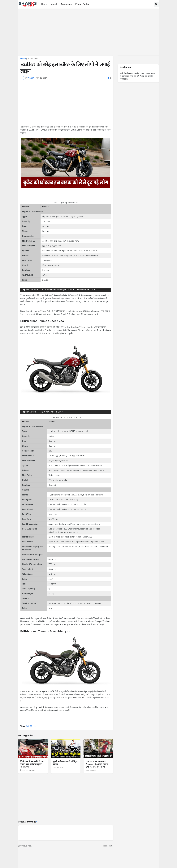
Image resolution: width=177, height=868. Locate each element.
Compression (28, 236)
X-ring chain (48, 260)
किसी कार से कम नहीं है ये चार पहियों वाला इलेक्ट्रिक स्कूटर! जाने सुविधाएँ (32, 764)
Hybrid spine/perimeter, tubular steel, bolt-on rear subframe (76, 495)
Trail (24, 584)
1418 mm (53, 574)
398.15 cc (46, 221)
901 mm (52, 559)
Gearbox (26, 270)
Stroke (25, 231)
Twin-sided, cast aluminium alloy (63, 500)
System (26, 251)
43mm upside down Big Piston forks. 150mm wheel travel (74, 524)
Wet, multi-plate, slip (52, 265)
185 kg (51, 594)
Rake (24, 579)
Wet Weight (28, 275)
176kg (45, 275)
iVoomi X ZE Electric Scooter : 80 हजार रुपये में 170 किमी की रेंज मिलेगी (64, 290)
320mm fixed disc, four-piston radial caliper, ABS (70, 537)
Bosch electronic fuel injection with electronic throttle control (70, 251)
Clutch (25, 265)
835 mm (52, 569)
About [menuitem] (54, 4)
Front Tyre (27, 514)
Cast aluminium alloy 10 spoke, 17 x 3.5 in (67, 509)
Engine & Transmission (32, 426)
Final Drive (27, 260)
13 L (50, 589)
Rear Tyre (26, 519)
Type (24, 217)
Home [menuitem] (44, 4)
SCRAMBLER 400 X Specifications (66, 417)
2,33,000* (46, 280)
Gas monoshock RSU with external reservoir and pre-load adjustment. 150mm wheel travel (74, 530)
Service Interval (29, 603)
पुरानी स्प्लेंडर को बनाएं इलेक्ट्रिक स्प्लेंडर (65, 763)
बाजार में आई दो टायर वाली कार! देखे (48, 412)
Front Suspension (30, 524)
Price (24, 280)
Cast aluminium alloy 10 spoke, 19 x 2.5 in (67, 504)
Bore (24, 226)
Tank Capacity (29, 589)
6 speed (46, 270)
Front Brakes (28, 537)
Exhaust (26, 256)
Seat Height (27, 569)
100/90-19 (53, 514)
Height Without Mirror (32, 564)
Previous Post (25, 846)
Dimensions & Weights (32, 555)
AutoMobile (33, 59)
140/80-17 (53, 519)
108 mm (52, 584)
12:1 (44, 236)
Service (26, 598)
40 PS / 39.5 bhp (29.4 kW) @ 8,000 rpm (60, 241)
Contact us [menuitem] (66, 4)
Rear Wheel (27, 509)
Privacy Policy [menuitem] (82, 4)
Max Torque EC (29, 246)
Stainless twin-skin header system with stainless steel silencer (70, 256)
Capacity (26, 221)
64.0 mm (46, 231)
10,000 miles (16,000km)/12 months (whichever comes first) (75, 603)
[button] (156, 4)
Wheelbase (27, 574)
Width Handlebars (30, 559)
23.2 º (51, 579)
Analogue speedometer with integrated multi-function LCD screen (78, 547)
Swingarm (27, 500)
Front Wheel (28, 504)
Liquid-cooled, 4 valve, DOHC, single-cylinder (63, 217)
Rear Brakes (28, 542)
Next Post (108, 846)
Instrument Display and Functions (33, 548)
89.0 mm (46, 226)
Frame (25, 495)
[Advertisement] (91, 32)
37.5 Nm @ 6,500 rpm (52, 246)
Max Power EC (29, 241)
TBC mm (53, 564)
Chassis (26, 490)
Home (23, 59)
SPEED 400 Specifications (66, 203)
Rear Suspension (30, 529)
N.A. (50, 608)
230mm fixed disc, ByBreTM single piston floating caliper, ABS (76, 542)
